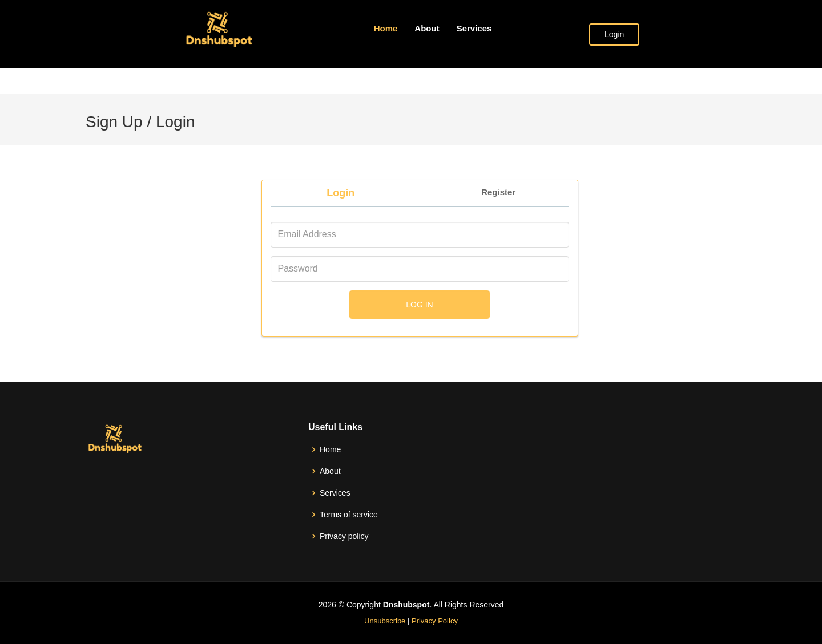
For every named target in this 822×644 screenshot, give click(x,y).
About (427, 28)
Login (614, 34)
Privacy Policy (435, 621)
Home (386, 28)
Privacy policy (344, 536)
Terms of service (349, 515)
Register (498, 192)
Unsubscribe (385, 621)
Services (474, 28)
